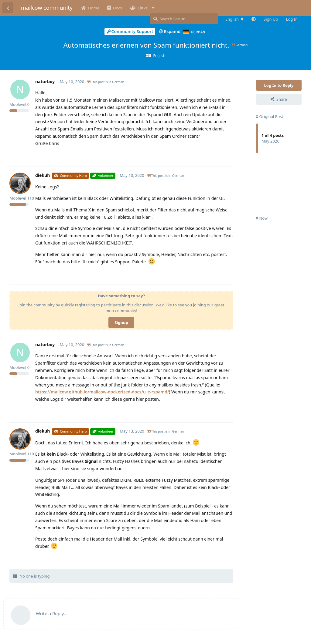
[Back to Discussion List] (8, 8)
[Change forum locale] (234, 19)
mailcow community (47, 8)
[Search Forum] (184, 19)
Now (262, 218)
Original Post (269, 116)
